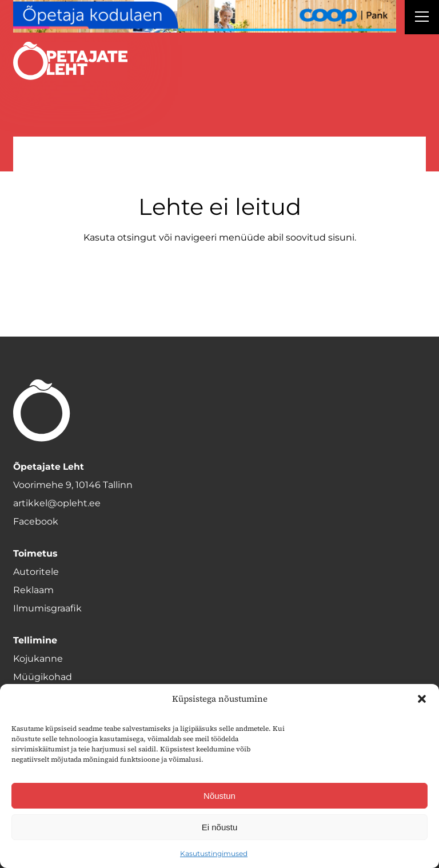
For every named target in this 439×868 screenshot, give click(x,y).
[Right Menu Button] (422, 18)
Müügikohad (43, 677)
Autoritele (36, 572)
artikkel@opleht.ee (57, 503)
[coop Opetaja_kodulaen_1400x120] (205, 16)
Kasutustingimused (214, 853)
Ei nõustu (220, 827)
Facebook (36, 521)
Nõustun (219, 796)
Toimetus (35, 553)
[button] (422, 699)
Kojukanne (38, 659)
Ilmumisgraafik (47, 608)
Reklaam (33, 590)
